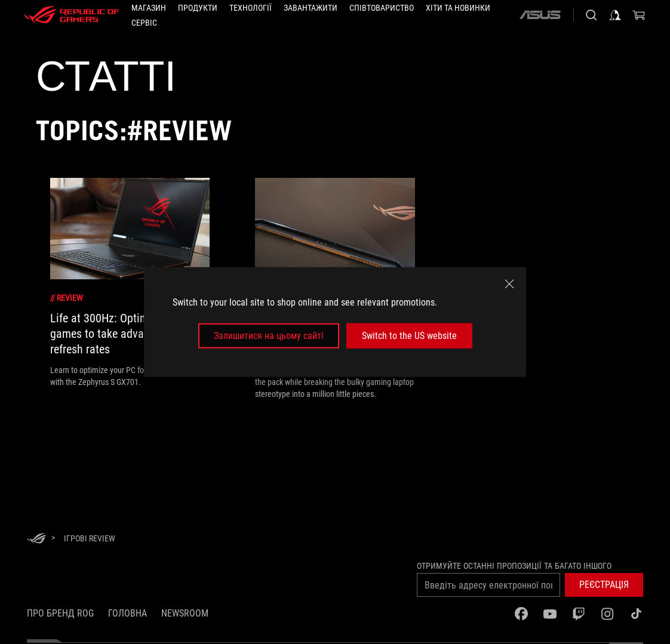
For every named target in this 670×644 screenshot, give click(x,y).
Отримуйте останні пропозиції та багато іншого (514, 566)
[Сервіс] (144, 23)
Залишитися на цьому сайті (269, 336)
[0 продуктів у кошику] (639, 15)
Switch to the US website (409, 336)
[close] (509, 284)
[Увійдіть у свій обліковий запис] (615, 15)
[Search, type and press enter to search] (591, 15)
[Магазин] (149, 8)
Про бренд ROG (60, 613)
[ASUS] (540, 15)
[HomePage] (36, 539)
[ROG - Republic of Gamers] (72, 15)
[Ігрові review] (90, 538)
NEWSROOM (185, 613)
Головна (127, 613)
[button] (198, 8)
